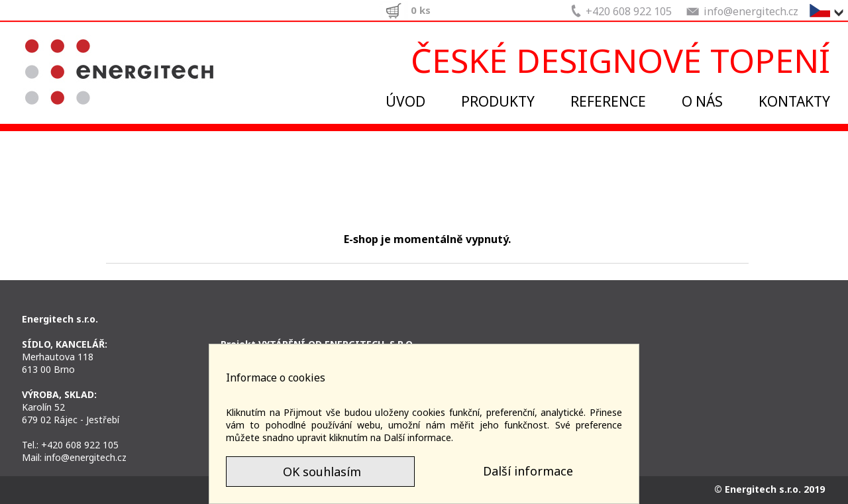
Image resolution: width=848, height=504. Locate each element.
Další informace (528, 471)
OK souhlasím (320, 472)
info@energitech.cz (85, 457)
